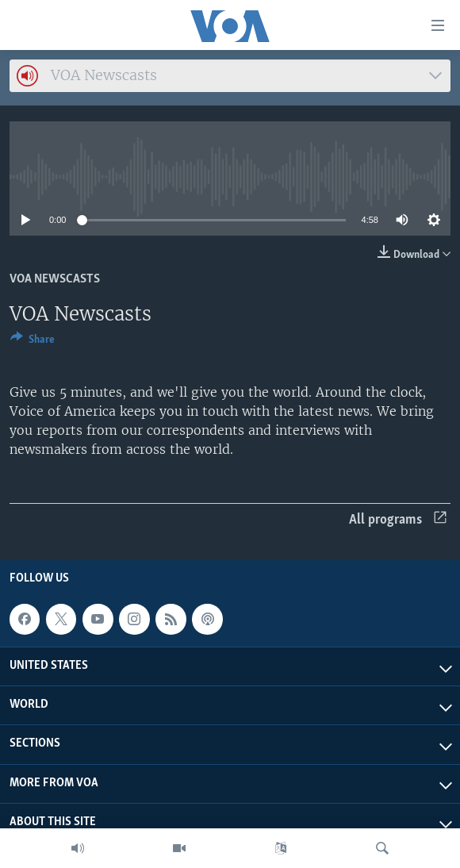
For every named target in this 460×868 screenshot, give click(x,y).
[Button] (33, 342)
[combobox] (230, 76)
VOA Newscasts (55, 279)
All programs (398, 520)
